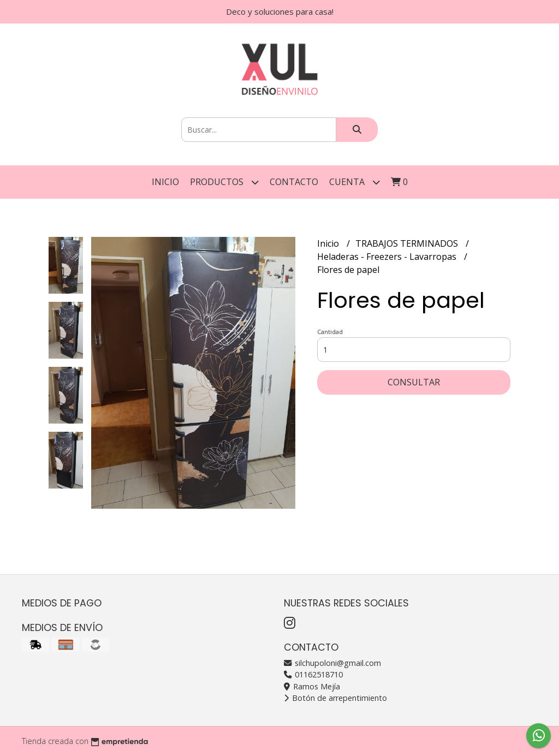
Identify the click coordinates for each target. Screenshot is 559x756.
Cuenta (355, 182)
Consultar (414, 382)
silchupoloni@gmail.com (332, 663)
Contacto (294, 182)
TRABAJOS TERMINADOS (408, 243)
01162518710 (313, 674)
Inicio (165, 182)
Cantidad (330, 332)
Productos (224, 182)
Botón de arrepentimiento (335, 698)
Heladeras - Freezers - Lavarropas (388, 257)
